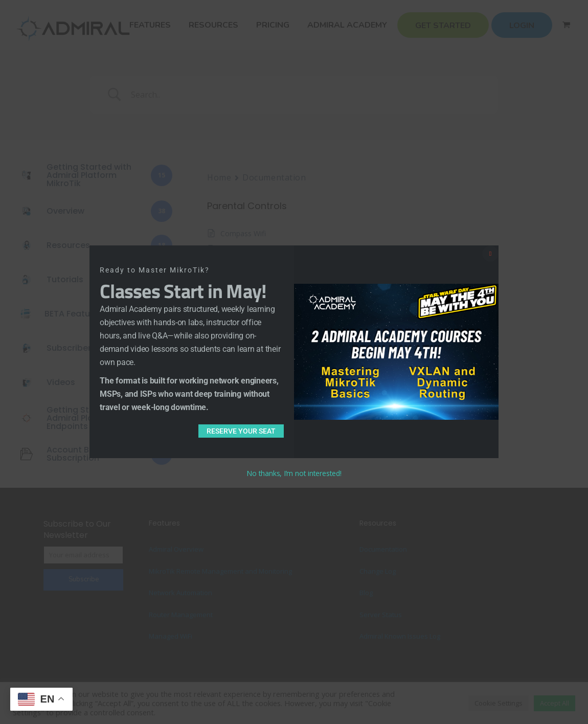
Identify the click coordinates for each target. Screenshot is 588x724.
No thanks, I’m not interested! (294, 473)
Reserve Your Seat (241, 431)
